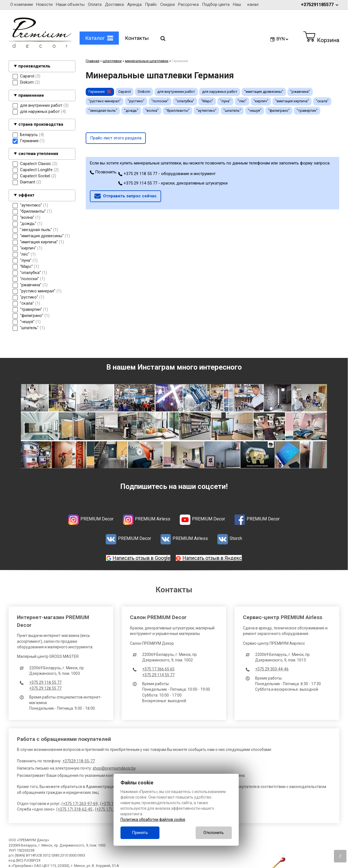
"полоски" (160, 101)
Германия (97, 92)
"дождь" (131, 111)
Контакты (137, 38)
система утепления (38, 154)
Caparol (125, 92)
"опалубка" (185, 101)
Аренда (134, 4)
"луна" (225, 101)
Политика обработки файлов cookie (153, 819)
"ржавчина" (300, 92)
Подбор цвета (216, 4)
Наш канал (246, 4)
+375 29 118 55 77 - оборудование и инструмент (167, 174)
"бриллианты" (178, 111)
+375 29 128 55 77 (45, 688)
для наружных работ (220, 92)
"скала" (322, 101)
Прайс (151, 4)
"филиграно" (279, 111)
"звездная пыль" (103, 111)
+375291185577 (320, 5)
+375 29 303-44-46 (272, 669)
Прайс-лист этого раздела (116, 138)
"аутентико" (206, 111)
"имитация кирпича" (292, 101)
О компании (22, 4)
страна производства (41, 124)
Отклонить (214, 833)
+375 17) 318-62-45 (75, 809)
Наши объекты (70, 4)
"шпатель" (232, 111)
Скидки (168, 4)
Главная (93, 61)
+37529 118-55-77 (79, 761)
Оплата (95, 4)
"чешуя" (255, 111)
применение (31, 95)
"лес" (242, 101)
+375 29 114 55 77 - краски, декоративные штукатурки (173, 183)
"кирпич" (261, 101)
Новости (44, 4)
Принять (140, 833)
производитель (34, 66)
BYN (283, 39)
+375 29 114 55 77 (158, 675)
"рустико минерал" (105, 101)
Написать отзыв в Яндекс (212, 558)
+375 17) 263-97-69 (80, 804)
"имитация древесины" (264, 92)
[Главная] (40, 46)
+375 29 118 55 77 (45, 682)
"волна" (152, 111)
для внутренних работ (176, 92)
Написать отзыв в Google (141, 558)
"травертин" (307, 111)
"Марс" (207, 101)
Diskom (144, 92)
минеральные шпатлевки (147, 61)
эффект (26, 195)
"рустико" (136, 101)
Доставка (114, 4)
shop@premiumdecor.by (114, 768)
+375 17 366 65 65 (158, 669)
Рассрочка (188, 4)
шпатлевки (112, 61)
